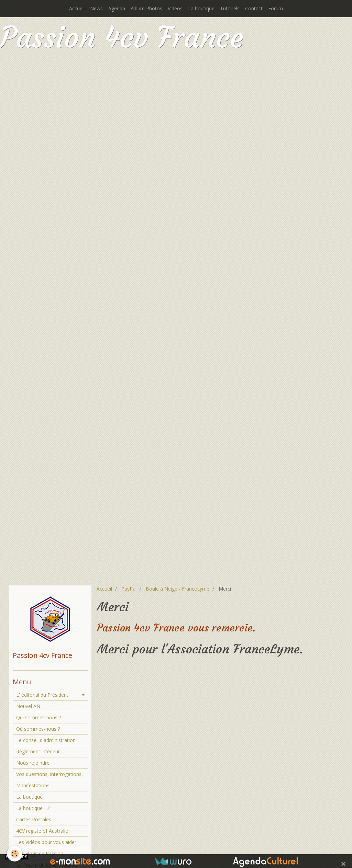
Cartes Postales (34, 819)
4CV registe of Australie (42, 831)
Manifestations (33, 785)
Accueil (77, 8)
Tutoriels (230, 8)
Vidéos (175, 8)
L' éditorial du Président (42, 695)
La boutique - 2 (33, 808)
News (96, 8)
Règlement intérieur (38, 751)
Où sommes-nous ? (38, 729)
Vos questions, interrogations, (49, 774)
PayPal (129, 589)
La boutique (201, 8)
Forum (276, 8)
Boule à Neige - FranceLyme (178, 589)
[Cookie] (15, 854)
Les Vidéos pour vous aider (46, 842)
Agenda (117, 8)
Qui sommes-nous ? (38, 717)
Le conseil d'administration (46, 740)
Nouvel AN (28, 706)
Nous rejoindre (33, 763)
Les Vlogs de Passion (40, 853)
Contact (254, 8)
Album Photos (146, 8)
